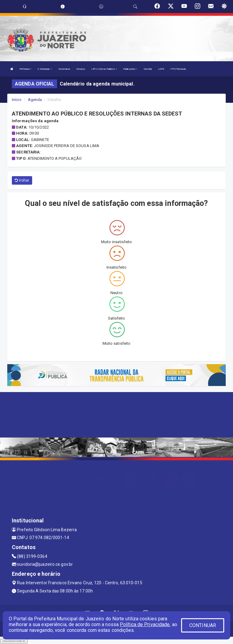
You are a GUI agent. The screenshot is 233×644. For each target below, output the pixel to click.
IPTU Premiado (178, 69)
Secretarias (64, 69)
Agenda (35, 100)
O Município (45, 69)
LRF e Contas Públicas (104, 69)
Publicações (130, 69)
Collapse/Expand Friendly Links (14, 641)
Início (17, 100)
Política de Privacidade (145, 624)
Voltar (22, 180)
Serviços (81, 69)
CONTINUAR (203, 625)
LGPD (161, 69)
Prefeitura (25, 69)
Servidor (148, 69)
